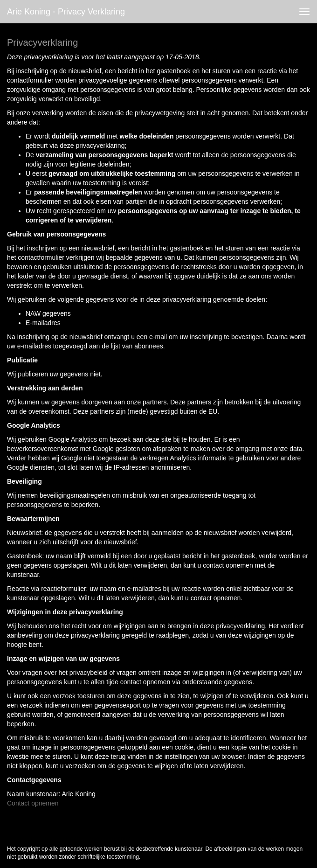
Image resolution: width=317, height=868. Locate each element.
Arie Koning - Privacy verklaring (66, 12)
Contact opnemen (33, 803)
